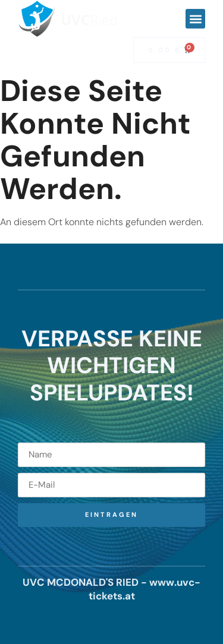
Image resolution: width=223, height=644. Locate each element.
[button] (195, 19)
